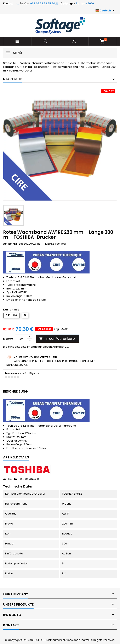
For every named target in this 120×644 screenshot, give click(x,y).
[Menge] (21, 339)
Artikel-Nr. (11, 244)
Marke (50, 244)
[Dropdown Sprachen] (105, 11)
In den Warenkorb (57, 339)
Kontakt (8, 3)
